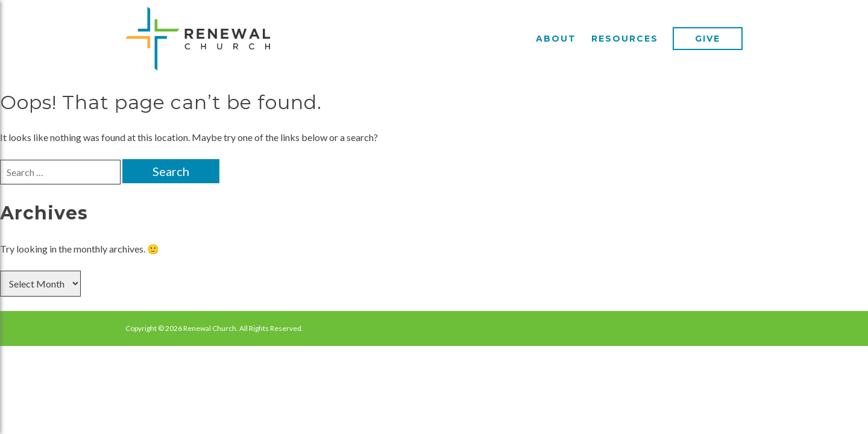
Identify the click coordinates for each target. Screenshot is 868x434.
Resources (625, 39)
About (556, 39)
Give (708, 39)
